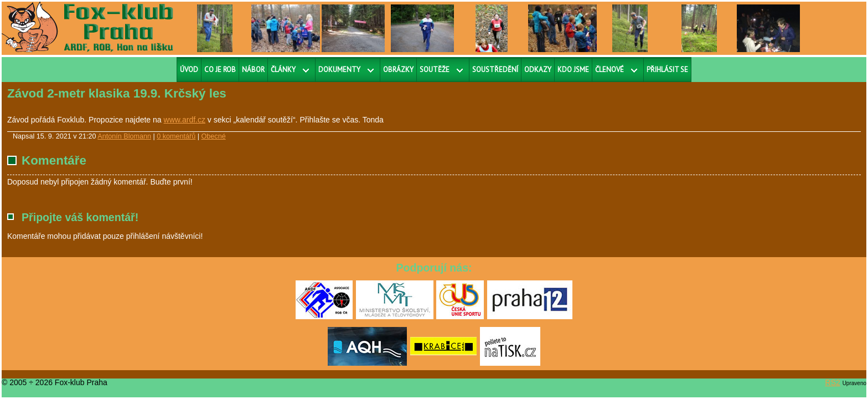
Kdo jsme (573, 70)
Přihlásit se (667, 70)
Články (283, 70)
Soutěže (435, 70)
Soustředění (495, 70)
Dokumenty (339, 70)
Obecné (214, 136)
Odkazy (538, 70)
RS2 (833, 382)
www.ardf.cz (185, 120)
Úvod (189, 70)
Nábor (253, 70)
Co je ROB (220, 70)
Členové (609, 70)
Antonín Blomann (124, 136)
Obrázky (398, 70)
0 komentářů (176, 136)
